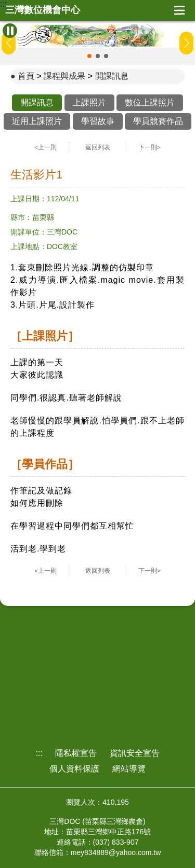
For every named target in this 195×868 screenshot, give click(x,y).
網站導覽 (129, 769)
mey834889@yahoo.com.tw (116, 852)
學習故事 (98, 121)
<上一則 (46, 147)
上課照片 (89, 102)
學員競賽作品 (158, 121)
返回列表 (98, 147)
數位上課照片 (150, 102)
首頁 (26, 76)
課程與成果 (64, 76)
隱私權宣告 (76, 753)
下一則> (149, 147)
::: (3, 4)
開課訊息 (112, 76)
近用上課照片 (37, 121)
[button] (89, 56)
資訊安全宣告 (135, 753)
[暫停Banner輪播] (10, 31)
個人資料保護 (74, 769)
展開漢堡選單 (179, 10)
